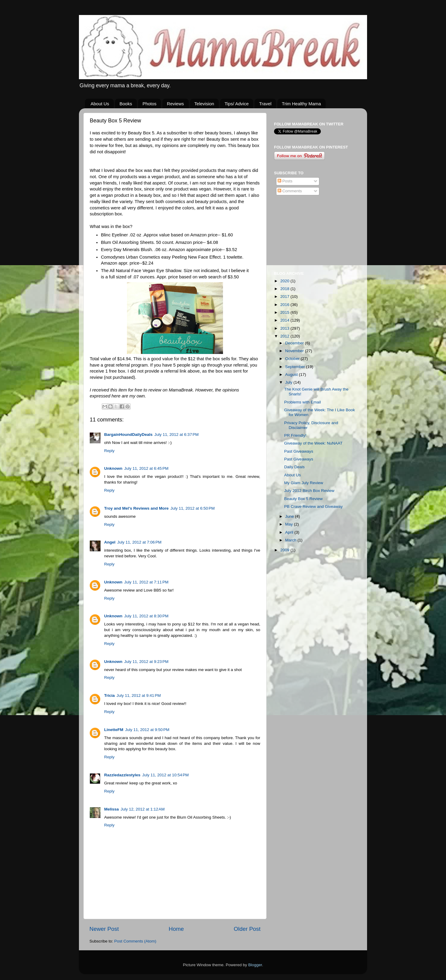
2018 (285, 289)
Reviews (175, 104)
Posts (285, 181)
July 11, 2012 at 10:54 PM (166, 775)
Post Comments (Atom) (135, 941)
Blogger (255, 965)
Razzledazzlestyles (122, 775)
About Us (100, 104)
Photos (150, 104)
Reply (109, 451)
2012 (285, 336)
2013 (285, 328)
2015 (285, 312)
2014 (285, 320)
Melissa (111, 809)
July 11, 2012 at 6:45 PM (146, 468)
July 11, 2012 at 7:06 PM (139, 542)
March (291, 540)
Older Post (247, 929)
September (296, 367)
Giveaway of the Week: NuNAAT (313, 443)
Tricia (109, 695)
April (290, 532)
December (295, 343)
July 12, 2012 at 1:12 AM (143, 809)
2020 (285, 281)
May (289, 524)
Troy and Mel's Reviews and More (136, 508)
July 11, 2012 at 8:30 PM (146, 616)
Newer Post (104, 929)
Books (126, 104)
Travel (265, 104)
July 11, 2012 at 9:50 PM (147, 730)
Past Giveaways (299, 451)
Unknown (113, 468)
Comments (290, 191)
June (290, 516)
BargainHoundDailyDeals (128, 435)
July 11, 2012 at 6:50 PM (193, 508)
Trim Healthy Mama (301, 104)
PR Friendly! (295, 435)
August (292, 375)
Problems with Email (303, 402)
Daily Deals (294, 467)
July (289, 382)
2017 (285, 297)
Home (176, 929)
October (293, 359)
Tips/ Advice (237, 104)
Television (204, 104)
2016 (285, 305)
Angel (110, 542)
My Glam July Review (304, 483)
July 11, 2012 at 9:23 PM (146, 662)
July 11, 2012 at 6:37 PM (176, 435)
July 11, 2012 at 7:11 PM (146, 582)
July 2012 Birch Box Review (309, 491)
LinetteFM (114, 730)
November (295, 351)
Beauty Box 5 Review (303, 499)
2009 (285, 550)
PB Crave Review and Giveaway (313, 506)
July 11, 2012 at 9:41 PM (139, 695)
